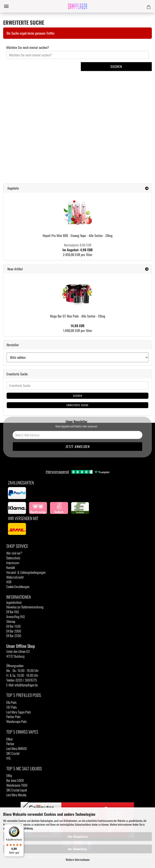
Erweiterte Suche (78, 405)
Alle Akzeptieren (78, 836)
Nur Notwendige (77, 849)
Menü (6, 6)
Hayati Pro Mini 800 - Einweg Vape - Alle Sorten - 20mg (78, 236)
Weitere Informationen (78, 860)
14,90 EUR (78, 326)
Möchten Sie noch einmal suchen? (28, 47)
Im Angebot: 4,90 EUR (78, 247)
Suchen (116, 66)
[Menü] (21, 827)
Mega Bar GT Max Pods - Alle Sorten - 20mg (78, 316)
